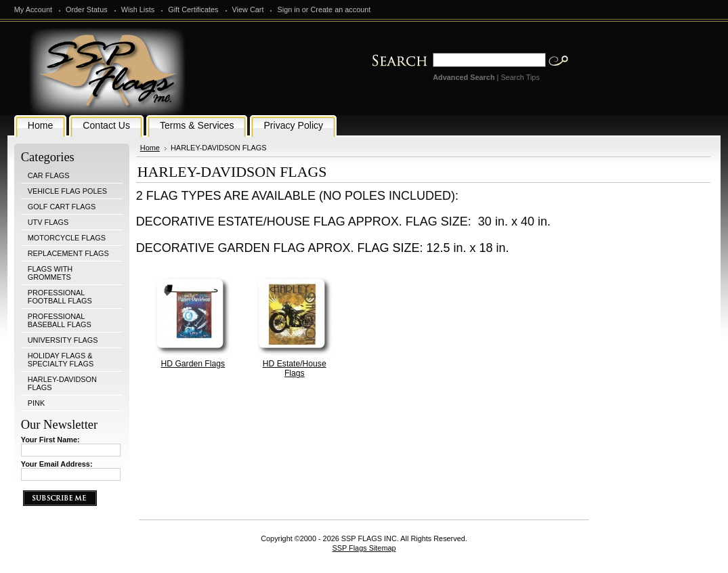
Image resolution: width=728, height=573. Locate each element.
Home (150, 148)
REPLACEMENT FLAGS (68, 253)
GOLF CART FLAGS (62, 207)
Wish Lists (138, 9)
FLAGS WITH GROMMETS (50, 273)
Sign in (288, 9)
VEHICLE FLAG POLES (67, 191)
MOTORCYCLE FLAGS (67, 238)
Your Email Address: (57, 464)
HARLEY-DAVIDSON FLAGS (62, 383)
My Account (33, 9)
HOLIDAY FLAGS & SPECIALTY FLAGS (61, 360)
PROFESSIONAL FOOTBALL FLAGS (60, 297)
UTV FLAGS (48, 222)
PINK (36, 403)
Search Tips (520, 77)
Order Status (87, 9)
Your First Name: (50, 440)
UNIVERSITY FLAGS (63, 340)
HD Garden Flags (193, 364)
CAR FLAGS (49, 175)
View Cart (248, 9)
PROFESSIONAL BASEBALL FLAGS (60, 320)
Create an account (340, 9)
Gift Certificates (193, 9)
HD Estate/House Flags (295, 368)
